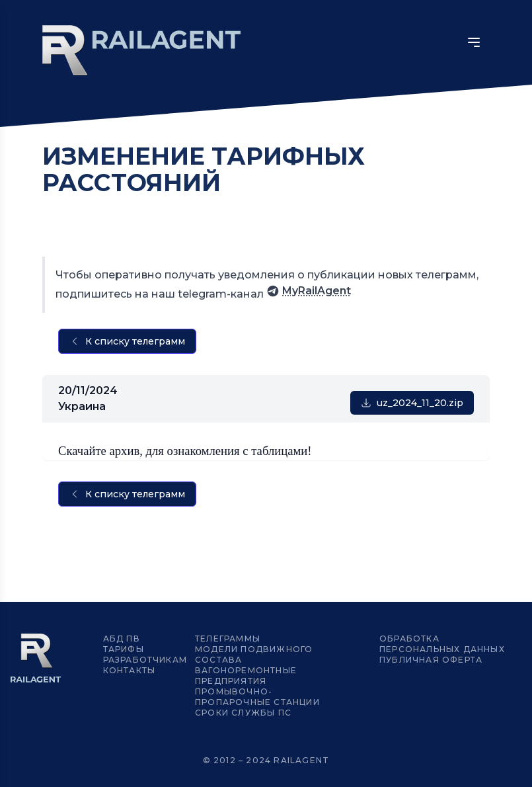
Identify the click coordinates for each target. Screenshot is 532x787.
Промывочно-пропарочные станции (257, 697)
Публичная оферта (431, 660)
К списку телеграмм (127, 341)
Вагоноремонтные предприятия (246, 676)
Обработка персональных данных (442, 644)
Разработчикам (145, 660)
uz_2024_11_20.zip (412, 403)
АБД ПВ (122, 639)
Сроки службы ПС (243, 713)
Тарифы (124, 649)
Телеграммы (228, 639)
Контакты (130, 670)
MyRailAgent (309, 291)
